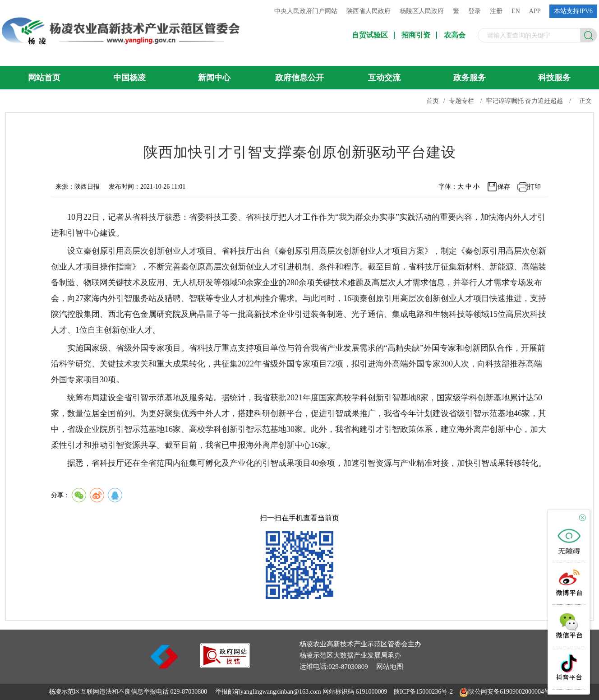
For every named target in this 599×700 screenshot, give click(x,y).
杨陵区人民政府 (422, 11)
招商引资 (416, 35)
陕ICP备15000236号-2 (423, 692)
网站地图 (390, 667)
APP (535, 11)
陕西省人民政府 (369, 11)
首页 (433, 101)
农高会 (455, 35)
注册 (496, 11)
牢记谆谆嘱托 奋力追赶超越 (525, 101)
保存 (504, 187)
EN (516, 11)
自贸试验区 (370, 35)
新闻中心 (214, 78)
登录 (475, 11)
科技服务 (554, 78)
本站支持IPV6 (573, 11)
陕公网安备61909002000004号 (509, 692)
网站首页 (44, 78)
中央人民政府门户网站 (306, 11)
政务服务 (470, 78)
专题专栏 (461, 101)
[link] (225, 665)
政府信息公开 (299, 78)
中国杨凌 (129, 78)
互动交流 (384, 78)
